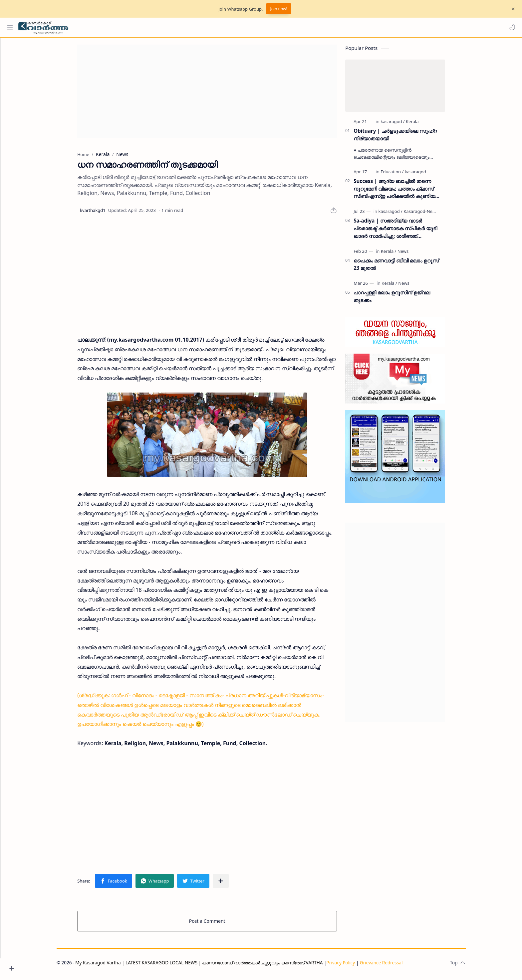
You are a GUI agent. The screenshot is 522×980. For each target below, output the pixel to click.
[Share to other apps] (233, 884)
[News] (415, 254)
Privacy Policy (353, 966)
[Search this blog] (138, 27)
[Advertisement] (219, 94)
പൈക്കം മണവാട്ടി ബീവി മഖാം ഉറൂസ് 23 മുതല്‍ (408, 267)
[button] (510, 27)
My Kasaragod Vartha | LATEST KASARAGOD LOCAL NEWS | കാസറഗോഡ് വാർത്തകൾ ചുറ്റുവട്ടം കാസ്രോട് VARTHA (211, 966)
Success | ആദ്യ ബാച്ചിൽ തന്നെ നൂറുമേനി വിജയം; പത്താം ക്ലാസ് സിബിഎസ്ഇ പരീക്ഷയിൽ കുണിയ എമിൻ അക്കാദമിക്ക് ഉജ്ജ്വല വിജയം (408, 192)
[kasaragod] (405, 125)
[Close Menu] (512, 9)
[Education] (404, 175)
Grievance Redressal (394, 966)
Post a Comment (220, 924)
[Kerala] (424, 125)
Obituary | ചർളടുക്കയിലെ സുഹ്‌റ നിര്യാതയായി (407, 138)
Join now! (278, 9)
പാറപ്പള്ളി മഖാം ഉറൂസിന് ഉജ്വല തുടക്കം (404, 300)
